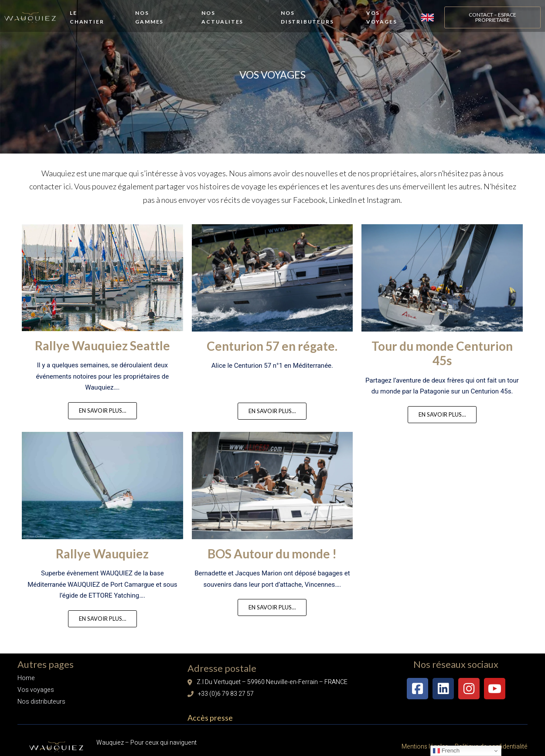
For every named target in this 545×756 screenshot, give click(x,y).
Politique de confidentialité (490, 741)
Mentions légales (425, 741)
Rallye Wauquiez (102, 568)
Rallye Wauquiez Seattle (102, 359)
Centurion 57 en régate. (272, 360)
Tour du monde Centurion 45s (442, 367)
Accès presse (210, 715)
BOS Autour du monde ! (272, 568)
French (446, 751)
